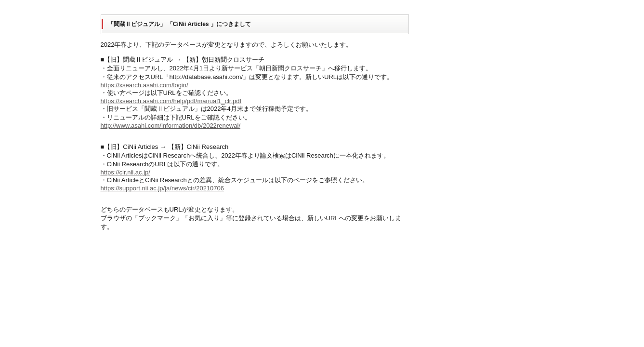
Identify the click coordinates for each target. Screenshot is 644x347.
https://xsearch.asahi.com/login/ (145, 85)
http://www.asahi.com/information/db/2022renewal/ (171, 126)
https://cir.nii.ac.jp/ (125, 172)
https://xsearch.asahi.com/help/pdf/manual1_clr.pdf (171, 101)
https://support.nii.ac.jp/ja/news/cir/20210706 (163, 188)
